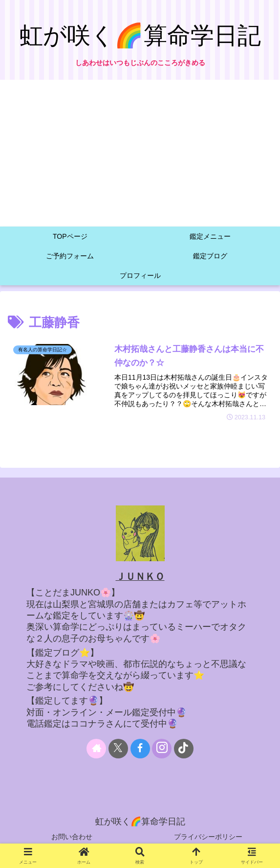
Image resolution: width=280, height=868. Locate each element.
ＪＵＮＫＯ (140, 576)
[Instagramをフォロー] (162, 749)
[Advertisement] (140, 153)
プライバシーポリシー (208, 837)
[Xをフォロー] (118, 749)
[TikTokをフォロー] (184, 749)
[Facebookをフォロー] (140, 749)
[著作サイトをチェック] (96, 749)
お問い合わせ (72, 837)
